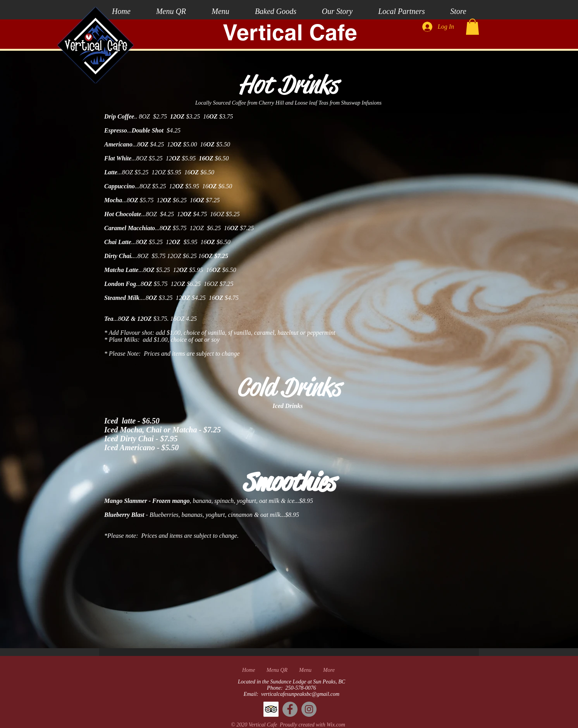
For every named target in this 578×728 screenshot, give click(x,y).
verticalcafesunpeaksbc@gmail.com (300, 694)
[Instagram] (309, 709)
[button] (472, 27)
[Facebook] (290, 709)
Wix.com (336, 725)
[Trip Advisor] (271, 709)
